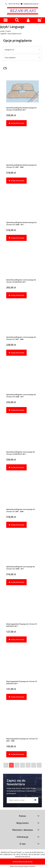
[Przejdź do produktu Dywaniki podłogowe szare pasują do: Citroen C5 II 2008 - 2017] (22, 550)
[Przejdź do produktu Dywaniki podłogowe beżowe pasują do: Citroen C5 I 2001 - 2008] (22, 149)
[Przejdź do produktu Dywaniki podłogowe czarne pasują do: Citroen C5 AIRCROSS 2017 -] (22, 263)
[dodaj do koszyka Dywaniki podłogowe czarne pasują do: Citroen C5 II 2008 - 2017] (16, 410)
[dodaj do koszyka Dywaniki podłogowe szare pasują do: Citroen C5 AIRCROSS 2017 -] (16, 467)
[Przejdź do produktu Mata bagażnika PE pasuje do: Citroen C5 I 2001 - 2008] (22, 722)
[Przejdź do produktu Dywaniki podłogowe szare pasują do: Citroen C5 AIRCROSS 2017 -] (22, 435)
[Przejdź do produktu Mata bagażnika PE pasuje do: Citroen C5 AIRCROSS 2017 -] (22, 608)
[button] (6, 20)
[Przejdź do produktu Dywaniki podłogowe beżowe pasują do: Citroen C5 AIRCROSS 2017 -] (22, 91)
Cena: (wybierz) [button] (10, 58)
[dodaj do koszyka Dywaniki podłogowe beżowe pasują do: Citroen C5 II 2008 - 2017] (16, 238)
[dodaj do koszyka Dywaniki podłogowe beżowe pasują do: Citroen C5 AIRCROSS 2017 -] (16, 123)
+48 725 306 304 (34, 854)
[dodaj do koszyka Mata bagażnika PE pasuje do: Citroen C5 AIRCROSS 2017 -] (16, 639)
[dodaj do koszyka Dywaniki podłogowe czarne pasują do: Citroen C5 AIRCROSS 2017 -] (16, 295)
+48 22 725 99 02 (22, 854)
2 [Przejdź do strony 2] (17, 765)
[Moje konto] (28, 20)
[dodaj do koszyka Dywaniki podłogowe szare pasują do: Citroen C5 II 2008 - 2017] (16, 582)
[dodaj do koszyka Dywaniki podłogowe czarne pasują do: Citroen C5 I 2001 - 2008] (16, 353)
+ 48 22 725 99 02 (13, 4)
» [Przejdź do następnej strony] (39, 765)
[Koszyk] (39, 20)
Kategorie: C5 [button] (9, 50)
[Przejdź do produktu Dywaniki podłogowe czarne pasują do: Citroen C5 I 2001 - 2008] (22, 321)
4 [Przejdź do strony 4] (28, 765)
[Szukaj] (17, 20)
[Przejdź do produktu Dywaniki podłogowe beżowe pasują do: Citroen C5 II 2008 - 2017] (22, 206)
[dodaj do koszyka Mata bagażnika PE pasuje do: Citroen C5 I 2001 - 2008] (16, 754)
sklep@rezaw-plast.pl (30, 4)
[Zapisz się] (35, 800)
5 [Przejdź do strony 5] (34, 765)
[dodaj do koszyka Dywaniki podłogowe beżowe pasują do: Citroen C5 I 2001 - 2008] (16, 181)
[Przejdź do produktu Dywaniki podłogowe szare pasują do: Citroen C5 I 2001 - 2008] (22, 493)
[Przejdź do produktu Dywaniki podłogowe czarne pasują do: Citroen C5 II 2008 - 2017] (22, 378)
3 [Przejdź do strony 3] (22, 765)
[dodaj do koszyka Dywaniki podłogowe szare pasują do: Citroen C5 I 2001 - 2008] (16, 525)
